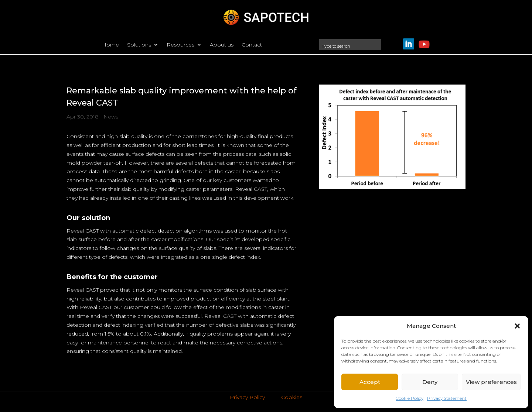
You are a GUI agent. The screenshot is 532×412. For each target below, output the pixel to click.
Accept (370, 382)
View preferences (491, 382)
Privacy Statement (447, 398)
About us (222, 45)
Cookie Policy (410, 398)
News (111, 117)
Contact (252, 45)
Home (110, 45)
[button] (517, 326)
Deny (430, 382)
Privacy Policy (247, 397)
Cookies (292, 397)
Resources (180, 45)
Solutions (139, 45)
